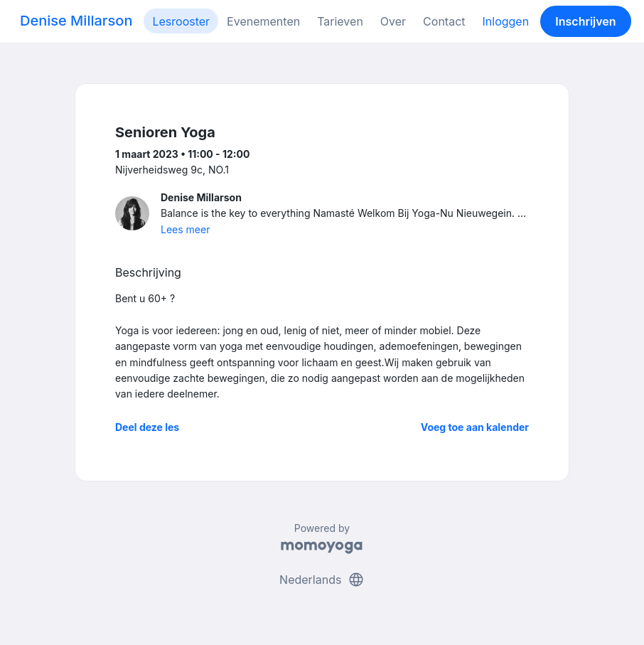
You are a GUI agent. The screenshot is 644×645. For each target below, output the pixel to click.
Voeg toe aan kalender (475, 427)
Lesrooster (181, 21)
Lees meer (185, 229)
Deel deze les (147, 427)
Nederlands (322, 580)
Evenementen (263, 21)
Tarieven (340, 21)
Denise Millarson (76, 21)
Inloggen (506, 21)
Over (393, 21)
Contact (444, 21)
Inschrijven (585, 21)
